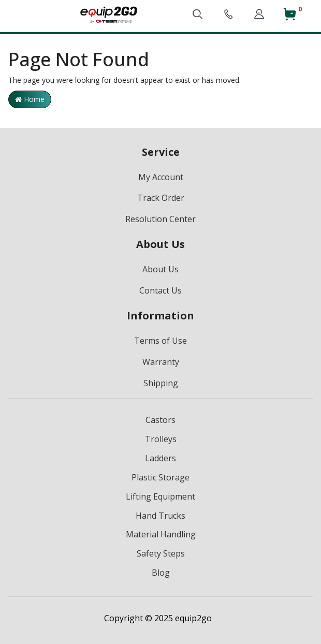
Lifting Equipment (160, 496)
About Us (160, 269)
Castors (160, 420)
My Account (161, 177)
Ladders (160, 458)
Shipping (161, 383)
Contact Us (160, 290)
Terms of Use (160, 341)
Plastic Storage (160, 477)
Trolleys (161, 439)
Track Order (161, 198)
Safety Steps (161, 553)
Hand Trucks (160, 516)
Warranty (161, 362)
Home (30, 99)
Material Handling (161, 534)
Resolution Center (160, 219)
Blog (161, 573)
